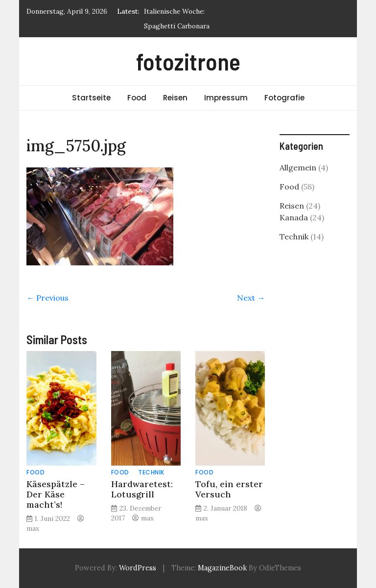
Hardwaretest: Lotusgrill (142, 489)
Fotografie (284, 98)
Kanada (294, 217)
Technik (151, 472)
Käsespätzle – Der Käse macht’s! (56, 494)
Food (137, 98)
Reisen (175, 98)
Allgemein (298, 167)
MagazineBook (222, 568)
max (33, 528)
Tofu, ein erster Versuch (229, 489)
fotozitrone (188, 61)
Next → (251, 298)
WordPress (138, 568)
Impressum (226, 98)
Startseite (91, 98)
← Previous (47, 298)
